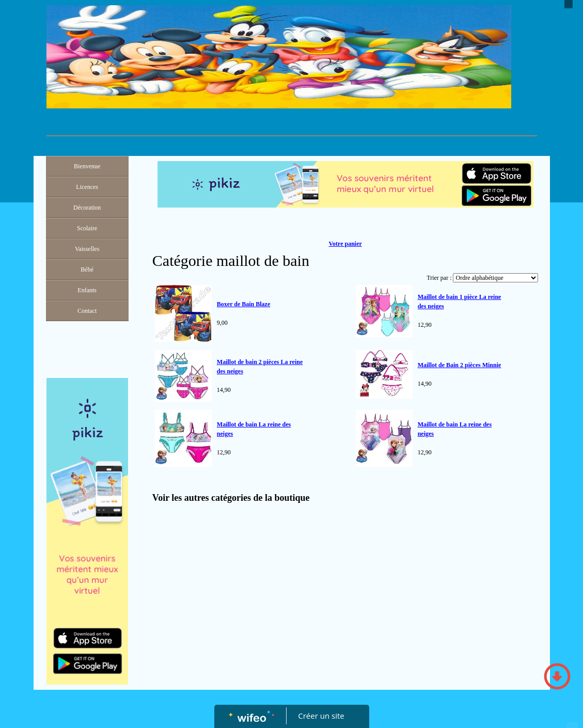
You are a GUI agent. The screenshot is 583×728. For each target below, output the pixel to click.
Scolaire (87, 228)
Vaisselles (87, 249)
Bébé (87, 270)
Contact (87, 311)
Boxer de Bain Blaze (243, 304)
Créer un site (321, 716)
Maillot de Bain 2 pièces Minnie (460, 365)
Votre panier (345, 244)
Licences (87, 187)
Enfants (87, 290)
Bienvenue (87, 166)
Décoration (87, 208)
